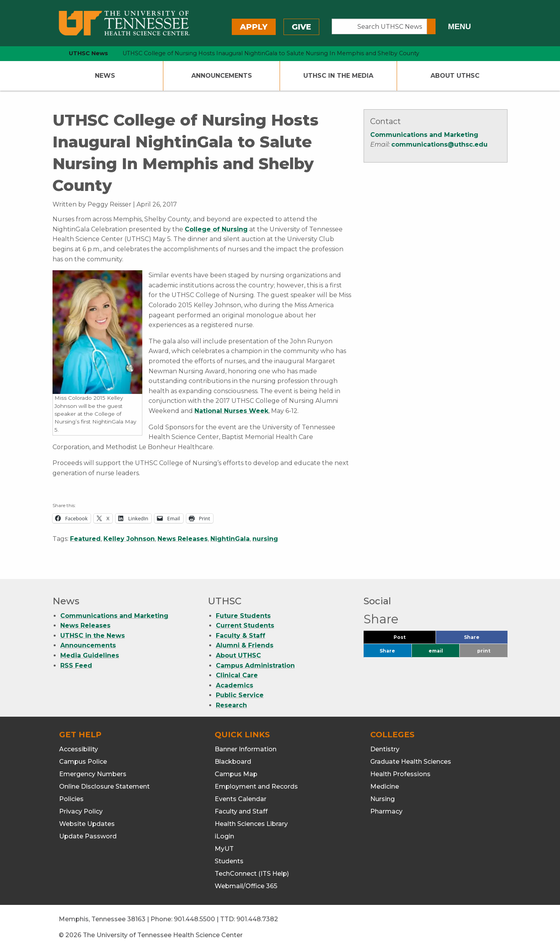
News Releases (183, 539)
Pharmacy (386, 811)
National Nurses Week (231, 411)
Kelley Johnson (129, 539)
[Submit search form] (431, 26)
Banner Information (246, 749)
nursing (265, 539)
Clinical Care (237, 675)
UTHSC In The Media (338, 76)
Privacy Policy (81, 811)
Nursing (382, 799)
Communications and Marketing (424, 135)
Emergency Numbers (93, 774)
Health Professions (400, 774)
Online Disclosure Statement (104, 786)
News (105, 76)
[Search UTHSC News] (379, 26)
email (436, 651)
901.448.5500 (194, 919)
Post (409, 639)
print (484, 651)
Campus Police (83, 762)
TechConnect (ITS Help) (252, 874)
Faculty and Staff (241, 811)
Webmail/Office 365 (246, 886)
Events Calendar (241, 799)
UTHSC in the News (93, 636)
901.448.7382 (257, 919)
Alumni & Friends (245, 645)
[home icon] (51, 53)
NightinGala (230, 539)
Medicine (385, 786)
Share (485, 639)
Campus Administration (255, 666)
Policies (71, 799)
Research (231, 705)
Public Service (240, 695)
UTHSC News (88, 53)
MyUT (224, 849)
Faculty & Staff (241, 636)
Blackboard (233, 762)
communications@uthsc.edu (439, 144)
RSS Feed (76, 666)
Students (229, 861)
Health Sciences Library (251, 824)
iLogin (224, 836)
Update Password (88, 836)
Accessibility (79, 749)
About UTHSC (455, 76)
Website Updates (87, 824)
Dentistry (385, 749)
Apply (254, 27)
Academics (234, 685)
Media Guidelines (90, 655)
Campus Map (236, 774)
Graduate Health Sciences (411, 762)
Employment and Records (256, 786)
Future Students (243, 616)
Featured (85, 539)
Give (301, 27)
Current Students (245, 625)
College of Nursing (216, 229)
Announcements (222, 76)
